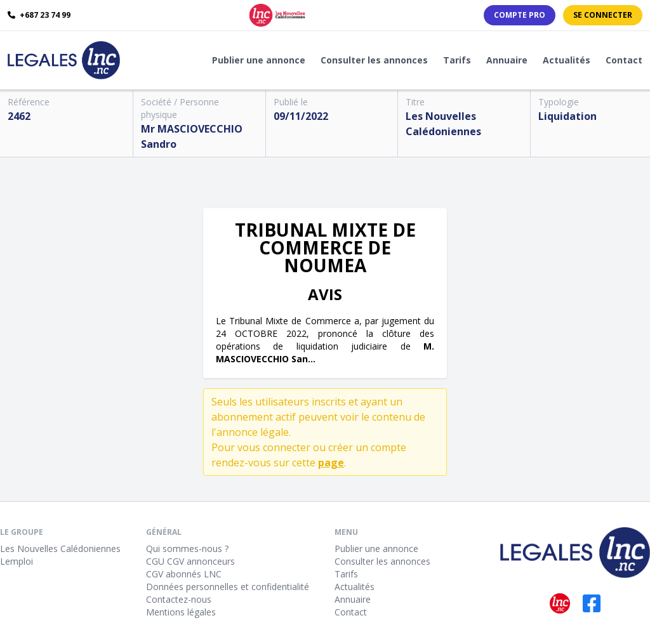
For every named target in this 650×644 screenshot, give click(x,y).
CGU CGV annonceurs (190, 561)
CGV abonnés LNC (184, 574)
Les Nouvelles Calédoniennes (60, 549)
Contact (624, 60)
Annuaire (507, 60)
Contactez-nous (179, 599)
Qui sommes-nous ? (187, 549)
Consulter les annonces (374, 60)
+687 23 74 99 (39, 15)
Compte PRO (520, 15)
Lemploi (17, 561)
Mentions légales (181, 612)
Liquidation (567, 116)
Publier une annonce (259, 60)
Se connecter (603, 15)
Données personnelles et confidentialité (228, 587)
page (331, 463)
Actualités (567, 60)
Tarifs (457, 60)
